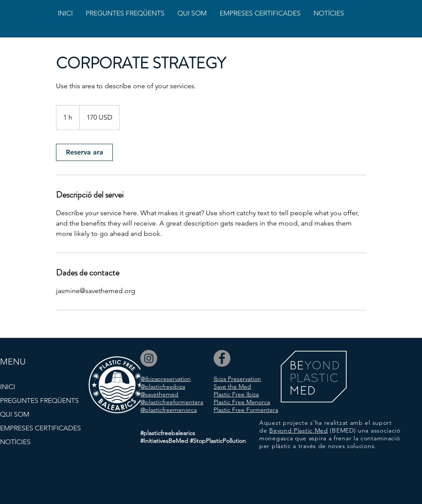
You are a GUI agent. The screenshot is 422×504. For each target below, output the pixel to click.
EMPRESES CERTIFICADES (40, 428)
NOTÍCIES (15, 442)
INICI (8, 387)
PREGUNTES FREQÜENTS (39, 400)
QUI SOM (15, 414)
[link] (84, 152)
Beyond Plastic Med (299, 430)
